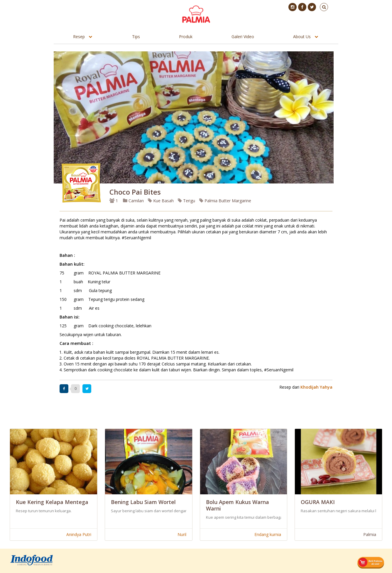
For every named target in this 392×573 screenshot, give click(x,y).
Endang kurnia (268, 534)
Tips (136, 37)
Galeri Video (243, 37)
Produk (186, 37)
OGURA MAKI (318, 502)
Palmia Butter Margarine (225, 201)
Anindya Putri (79, 534)
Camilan (133, 201)
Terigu (186, 201)
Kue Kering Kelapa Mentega (52, 502)
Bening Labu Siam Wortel (143, 502)
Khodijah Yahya (316, 387)
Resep (79, 37)
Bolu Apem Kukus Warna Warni (238, 505)
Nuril (182, 534)
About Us (302, 37)
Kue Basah (161, 201)
